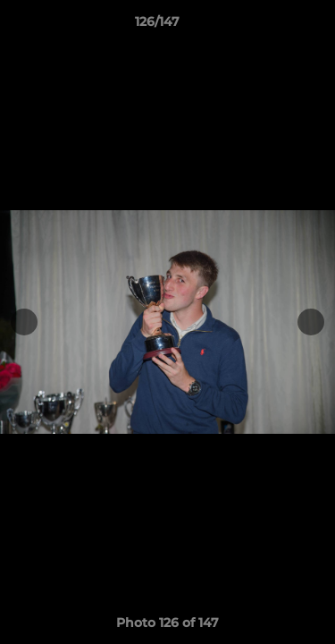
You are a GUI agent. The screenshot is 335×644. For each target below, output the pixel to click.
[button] (271, 26)
